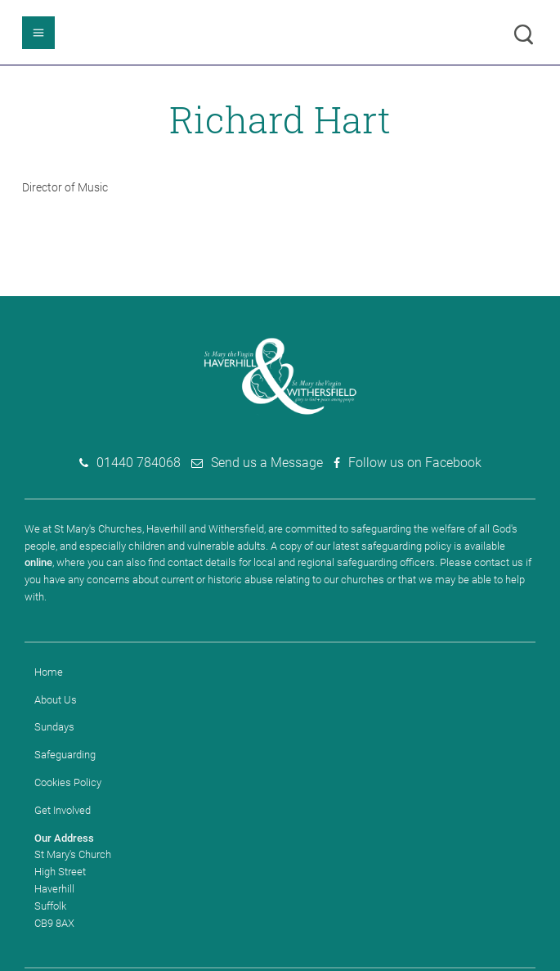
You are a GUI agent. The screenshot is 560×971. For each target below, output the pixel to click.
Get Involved (63, 810)
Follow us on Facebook (415, 463)
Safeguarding (65, 755)
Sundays (54, 727)
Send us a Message (267, 463)
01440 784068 (139, 463)
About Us (56, 700)
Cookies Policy (68, 782)
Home (49, 672)
